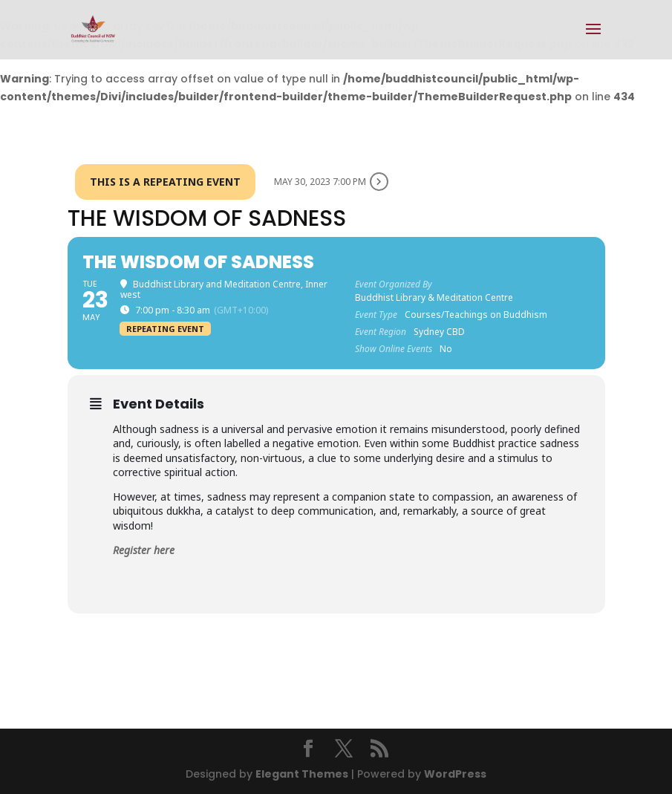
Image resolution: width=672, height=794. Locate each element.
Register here (144, 550)
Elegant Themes (302, 774)
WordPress (455, 774)
